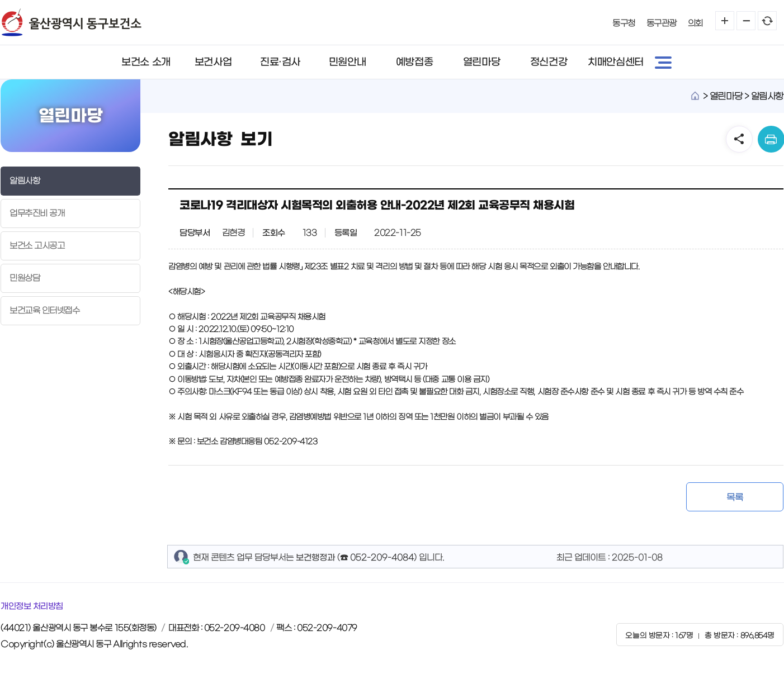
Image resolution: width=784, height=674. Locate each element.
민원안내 (347, 62)
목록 (735, 497)
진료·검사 (280, 62)
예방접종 (414, 62)
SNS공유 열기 (739, 139)
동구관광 (662, 23)
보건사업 (213, 62)
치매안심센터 (615, 62)
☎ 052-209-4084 (377, 557)
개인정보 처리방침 (32, 606)
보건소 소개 (146, 62)
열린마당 (481, 62)
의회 (695, 23)
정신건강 (549, 62)
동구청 (624, 23)
